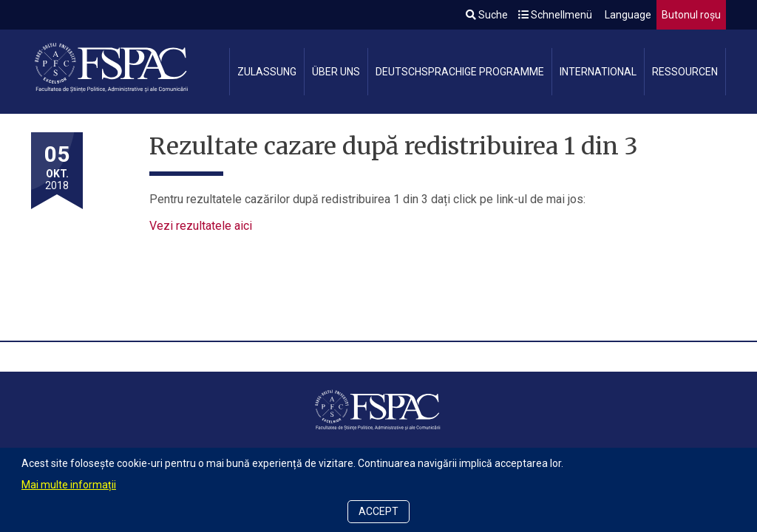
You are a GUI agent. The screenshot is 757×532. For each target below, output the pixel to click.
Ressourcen (685, 72)
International (598, 72)
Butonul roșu (691, 15)
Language (627, 15)
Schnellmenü (555, 15)
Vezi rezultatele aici (201, 226)
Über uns (336, 72)
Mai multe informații (69, 485)
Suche (487, 15)
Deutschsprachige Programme (460, 72)
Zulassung (267, 72)
